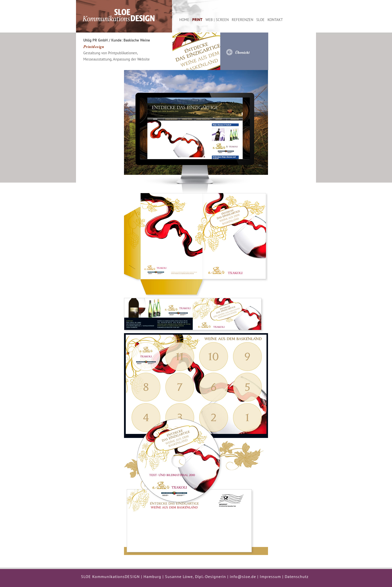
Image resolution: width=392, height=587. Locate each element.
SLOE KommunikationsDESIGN (110, 576)
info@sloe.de (243, 576)
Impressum (270, 576)
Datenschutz (297, 576)
